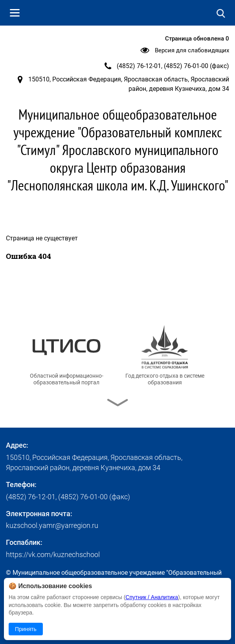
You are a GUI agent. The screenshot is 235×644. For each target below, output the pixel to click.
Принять (26, 629)
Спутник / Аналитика (152, 597)
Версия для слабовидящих (192, 50)
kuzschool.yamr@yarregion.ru (52, 525)
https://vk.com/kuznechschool (53, 555)
